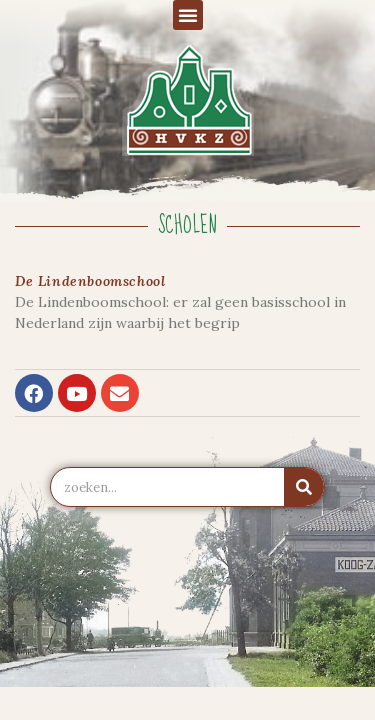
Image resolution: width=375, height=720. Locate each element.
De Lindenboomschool (90, 281)
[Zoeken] (304, 487)
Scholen (187, 225)
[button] (188, 15)
